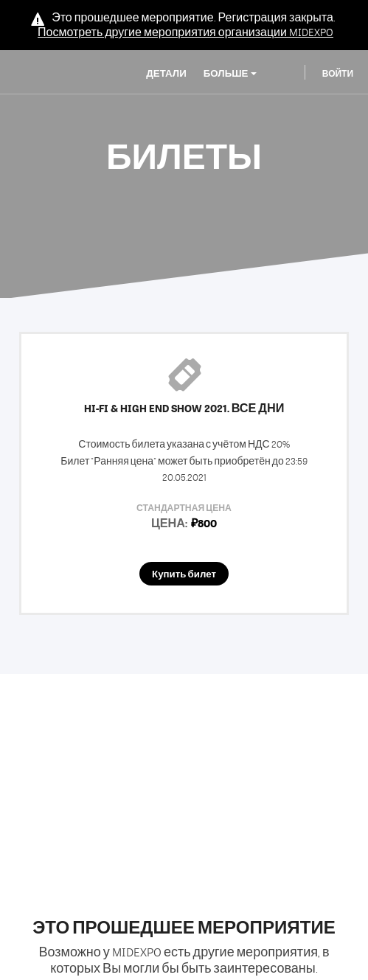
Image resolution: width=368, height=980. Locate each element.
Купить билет (184, 574)
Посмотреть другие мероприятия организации (185, 32)
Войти (338, 74)
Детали (166, 73)
